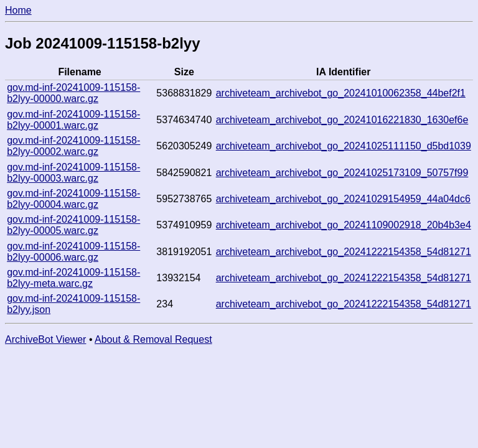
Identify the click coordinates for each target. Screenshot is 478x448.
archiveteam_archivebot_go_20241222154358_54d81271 (344, 252)
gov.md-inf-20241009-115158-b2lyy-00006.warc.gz (73, 252)
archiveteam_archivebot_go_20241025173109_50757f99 (342, 173)
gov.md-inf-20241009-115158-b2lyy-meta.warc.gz (73, 278)
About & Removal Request (153, 339)
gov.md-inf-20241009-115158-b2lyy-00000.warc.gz (73, 93)
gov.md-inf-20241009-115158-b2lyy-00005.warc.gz (73, 225)
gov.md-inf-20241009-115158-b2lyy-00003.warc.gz (73, 173)
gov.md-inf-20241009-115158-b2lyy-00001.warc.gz (73, 120)
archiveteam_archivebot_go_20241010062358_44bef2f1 (341, 93)
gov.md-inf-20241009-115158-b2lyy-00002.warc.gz (73, 146)
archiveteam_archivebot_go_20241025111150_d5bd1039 (344, 146)
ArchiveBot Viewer (45, 339)
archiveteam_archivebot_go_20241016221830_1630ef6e (342, 120)
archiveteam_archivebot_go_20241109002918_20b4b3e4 (344, 225)
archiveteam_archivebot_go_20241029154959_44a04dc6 (343, 199)
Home (18, 10)
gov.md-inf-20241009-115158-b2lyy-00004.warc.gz (73, 199)
